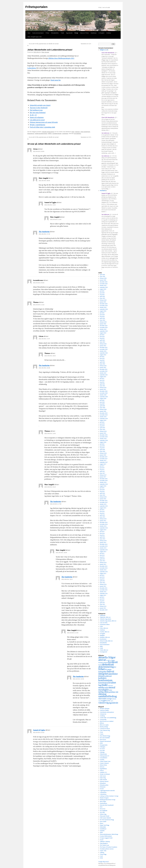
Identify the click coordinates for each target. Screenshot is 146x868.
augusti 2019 (103, 420)
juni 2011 (102, 599)
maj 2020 (102, 404)
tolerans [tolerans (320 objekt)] (114, 699)
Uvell (101, 856)
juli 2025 (102, 291)
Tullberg (102, 853)
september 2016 (104, 484)
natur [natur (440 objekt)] (111, 690)
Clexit (101, 732)
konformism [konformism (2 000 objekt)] (105, 680)
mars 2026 (103, 276)
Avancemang (103, 719)
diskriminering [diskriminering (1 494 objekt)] (106, 667)
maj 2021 (102, 382)
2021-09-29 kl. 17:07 (44, 339)
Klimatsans (103, 787)
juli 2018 (102, 444)
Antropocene (103, 714)
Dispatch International (105, 741)
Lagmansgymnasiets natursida (107, 791)
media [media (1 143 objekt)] (101, 687)
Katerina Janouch (104, 781)
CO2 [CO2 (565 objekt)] (100, 665)
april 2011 (102, 603)
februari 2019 (103, 431)
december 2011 (104, 588)
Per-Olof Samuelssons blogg (107, 820)
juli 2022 (102, 357)
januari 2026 (103, 280)
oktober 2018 (103, 439)
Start (29, 33)
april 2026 (102, 275)
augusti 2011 (103, 595)
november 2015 (104, 502)
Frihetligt (102, 752)
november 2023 (104, 327)
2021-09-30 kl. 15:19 (50, 487)
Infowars (102, 767)
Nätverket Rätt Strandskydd (107, 805)
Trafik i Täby (103, 851)
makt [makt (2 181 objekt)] (105, 685)
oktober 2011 (103, 592)
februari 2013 (103, 563)
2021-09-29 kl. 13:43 (56, 220)
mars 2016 (103, 495)
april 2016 (102, 493)
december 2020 (104, 391)
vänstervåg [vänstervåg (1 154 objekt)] (104, 703)
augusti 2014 (103, 530)
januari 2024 (103, 324)
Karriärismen (103, 639)
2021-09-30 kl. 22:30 (73, 633)
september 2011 (104, 594)
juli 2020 (102, 400)
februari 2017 (103, 475)
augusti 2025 (103, 289)
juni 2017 (102, 468)
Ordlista (109, 33)
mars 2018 (103, 451)
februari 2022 (103, 366)
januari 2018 (103, 455)
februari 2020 (103, 409)
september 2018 (104, 440)
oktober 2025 (103, 286)
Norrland (102, 191)
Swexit (102, 840)
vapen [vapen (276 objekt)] (112, 701)
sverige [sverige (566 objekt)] (109, 699)
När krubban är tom (36, 110)
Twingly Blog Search (104, 862)
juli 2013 (102, 553)
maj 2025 (102, 295)
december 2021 (104, 369)
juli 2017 (102, 466)
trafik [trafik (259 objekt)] (100, 701)
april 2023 (102, 340)
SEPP (101, 832)
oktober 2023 (103, 329)
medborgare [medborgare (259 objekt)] (110, 686)
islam (73, 132)
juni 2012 (102, 577)
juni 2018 (102, 446)
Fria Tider (102, 750)
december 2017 (104, 457)
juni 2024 (102, 315)
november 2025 (104, 284)
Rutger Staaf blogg (105, 825)
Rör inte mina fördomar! (38, 113)
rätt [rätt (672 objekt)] (117, 692)
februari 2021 (103, 388)
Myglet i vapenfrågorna (37, 125)
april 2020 (102, 406)
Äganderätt (69, 33)
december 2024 (104, 304)
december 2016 (104, 479)
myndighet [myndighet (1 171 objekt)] (104, 690)
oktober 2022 (103, 351)
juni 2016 (102, 490)
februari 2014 (103, 541)
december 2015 (104, 501)
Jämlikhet (102, 635)
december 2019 (104, 413)
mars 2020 (103, 408)
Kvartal (102, 789)
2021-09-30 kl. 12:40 (50, 434)
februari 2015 (103, 519)
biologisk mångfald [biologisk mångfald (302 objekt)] (103, 663)
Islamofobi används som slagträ (40, 105)
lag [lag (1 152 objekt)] (100, 685)
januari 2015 (103, 521)
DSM (101, 743)
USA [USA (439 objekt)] (108, 701)
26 (107, 50)
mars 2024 (103, 320)
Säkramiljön (103, 827)
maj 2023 (102, 338)
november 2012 (104, 568)
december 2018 (104, 435)
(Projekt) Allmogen (105, 709)
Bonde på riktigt (104, 727)
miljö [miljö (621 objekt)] (106, 688)
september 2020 (104, 397)
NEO (101, 807)
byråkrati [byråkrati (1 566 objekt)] (113, 662)
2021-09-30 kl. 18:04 (61, 553)
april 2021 (102, 384)
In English (101, 33)
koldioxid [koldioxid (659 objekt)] (108, 676)
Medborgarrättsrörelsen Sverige (108, 800)
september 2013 (104, 550)
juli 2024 (102, 313)
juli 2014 (102, 532)
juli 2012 (102, 575)
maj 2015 (102, 513)
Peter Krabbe (103, 822)
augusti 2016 (103, 486)
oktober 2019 (103, 417)
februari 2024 (103, 322)
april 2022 (102, 362)
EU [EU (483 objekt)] (115, 667)
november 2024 (104, 306)
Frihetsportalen (36, 7)
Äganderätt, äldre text (105, 617)
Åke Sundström (44, 232)
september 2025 (104, 287)
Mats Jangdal (45, 52)
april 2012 (102, 581)
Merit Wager (103, 801)
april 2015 (102, 515)
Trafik (62, 33)
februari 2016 (103, 497)
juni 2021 (102, 380)
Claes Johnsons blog (105, 730)
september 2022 (104, 353)
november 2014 (104, 524)
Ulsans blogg (103, 854)
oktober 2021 (103, 373)
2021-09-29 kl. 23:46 (44, 368)
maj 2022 (102, 360)
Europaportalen (104, 745)
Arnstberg (102, 716)
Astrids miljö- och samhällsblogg (108, 718)
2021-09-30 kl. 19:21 (67, 579)
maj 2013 (102, 557)
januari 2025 (103, 302)
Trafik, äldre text (104, 650)
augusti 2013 (103, 552)
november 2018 (104, 437)
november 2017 (104, 459)
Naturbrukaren (104, 803)
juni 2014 (102, 533)
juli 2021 (102, 378)
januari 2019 (103, 433)
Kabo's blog (103, 778)
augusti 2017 (103, 464)
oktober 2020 (103, 395)
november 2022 (104, 349)
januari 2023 (103, 346)
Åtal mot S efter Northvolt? (39, 108)
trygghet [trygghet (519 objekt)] (104, 701)
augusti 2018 (103, 442)
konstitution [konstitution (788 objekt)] (103, 683)
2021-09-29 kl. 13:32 (50, 205)
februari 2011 (103, 606)
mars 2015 (103, 517)
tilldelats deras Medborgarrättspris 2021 (61, 58)
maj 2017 (102, 470)
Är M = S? (33, 115)
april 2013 (102, 559)
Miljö (101, 646)
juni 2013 (102, 555)
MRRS (50, 134)
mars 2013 (103, 561)
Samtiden (102, 831)
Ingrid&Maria (103, 769)
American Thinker (104, 710)
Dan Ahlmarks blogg (105, 736)
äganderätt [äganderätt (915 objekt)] (114, 703)
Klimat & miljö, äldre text (106, 641)
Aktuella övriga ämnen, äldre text (108, 621)
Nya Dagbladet (104, 811)
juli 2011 (102, 597)
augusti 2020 (103, 399)
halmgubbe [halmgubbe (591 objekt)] (102, 672)
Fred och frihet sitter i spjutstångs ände (42, 127)
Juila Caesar (103, 776)
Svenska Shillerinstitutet (106, 836)
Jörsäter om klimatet (105, 774)
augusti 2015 (103, 508)
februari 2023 (103, 344)
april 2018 (102, 450)
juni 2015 (102, 512)
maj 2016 (102, 491)
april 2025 (102, 296)
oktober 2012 (103, 570)
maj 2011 (102, 601)
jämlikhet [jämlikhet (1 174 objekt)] (113, 674)
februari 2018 (103, 453)
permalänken (78, 134)
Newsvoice (103, 809)
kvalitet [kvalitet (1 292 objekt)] (112, 683)
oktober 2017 (103, 460)
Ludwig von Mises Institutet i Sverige (109, 796)
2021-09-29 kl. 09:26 (39, 283)
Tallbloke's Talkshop (105, 842)
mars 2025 (103, 298)
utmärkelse (65, 134)
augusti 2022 (103, 355)
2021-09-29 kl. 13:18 (39, 305)
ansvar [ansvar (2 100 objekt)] (102, 660)
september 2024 (104, 309)
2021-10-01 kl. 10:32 (78, 679)
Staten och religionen (37, 117)
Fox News (102, 749)
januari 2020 (103, 411)
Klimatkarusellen (104, 785)
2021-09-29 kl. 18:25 (50, 356)
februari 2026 (103, 278)
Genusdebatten (104, 758)
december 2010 (104, 610)
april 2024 (102, 318)
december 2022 (104, 347)
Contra (102, 734)
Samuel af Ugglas (39, 730)
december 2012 (104, 566)
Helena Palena (103, 765)
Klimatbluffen (55, 33)
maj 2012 (102, 579)
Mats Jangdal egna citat (35, 37)
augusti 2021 (103, 377)
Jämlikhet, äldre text (105, 637)
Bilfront (102, 723)
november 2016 (104, 481)
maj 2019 (102, 426)
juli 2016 (102, 488)
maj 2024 (102, 317)
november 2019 (104, 415)
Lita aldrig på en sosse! (37, 120)
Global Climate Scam (105, 761)
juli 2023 (102, 335)
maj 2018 (102, 448)
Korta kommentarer (38, 33)
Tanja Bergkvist (104, 843)
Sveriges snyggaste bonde (106, 838)
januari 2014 (103, 542)
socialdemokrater (57, 134)
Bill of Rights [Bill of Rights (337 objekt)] (111, 660)
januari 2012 (103, 586)
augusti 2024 (103, 311)
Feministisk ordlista (105, 624)
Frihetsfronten (103, 754)
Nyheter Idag (103, 814)
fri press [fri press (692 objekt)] (108, 669)
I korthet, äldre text (105, 632)
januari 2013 (103, 564)
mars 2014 (103, 539)
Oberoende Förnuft (105, 816)
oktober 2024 (103, 307)
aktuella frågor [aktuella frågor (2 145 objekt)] (107, 657)
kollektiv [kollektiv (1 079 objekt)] (103, 678)
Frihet (47, 33)
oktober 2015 (103, 504)
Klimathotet (103, 783)
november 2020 (104, 393)
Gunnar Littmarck (104, 763)
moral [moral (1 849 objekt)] (112, 687)
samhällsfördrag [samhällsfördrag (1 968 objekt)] (108, 696)
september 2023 (104, 331)
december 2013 (104, 544)
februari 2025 (103, 300)
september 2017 (104, 462)
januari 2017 (103, 477)
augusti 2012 (103, 573)
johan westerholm (85, 132)
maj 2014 (102, 535)
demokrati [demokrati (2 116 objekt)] (108, 664)
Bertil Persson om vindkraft (107, 721)
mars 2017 (103, 473)
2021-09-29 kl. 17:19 (44, 234)
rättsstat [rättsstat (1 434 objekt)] (102, 694)
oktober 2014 (103, 526)
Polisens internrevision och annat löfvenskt (44, 122)
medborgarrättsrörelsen (41, 134)
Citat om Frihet (84, 33)
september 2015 (104, 506)
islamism (78, 132)
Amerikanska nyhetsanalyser (107, 712)
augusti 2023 (103, 333)
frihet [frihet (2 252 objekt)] (102, 669)
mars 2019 (103, 429)
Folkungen (103, 747)
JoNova (102, 770)
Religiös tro (103, 50)
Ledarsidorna (32, 68)
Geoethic (102, 760)
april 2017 (102, 471)
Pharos (102, 823)
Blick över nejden (104, 725)
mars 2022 (103, 364)
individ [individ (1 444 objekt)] (110, 671)
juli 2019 (102, 422)
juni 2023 (102, 337)
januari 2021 (103, 389)
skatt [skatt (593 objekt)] (100, 699)
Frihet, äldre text (104, 628)
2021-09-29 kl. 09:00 (44, 181)
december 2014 (104, 522)
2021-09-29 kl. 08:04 (39, 151)
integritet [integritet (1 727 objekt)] (103, 674)
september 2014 (104, 528)
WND (101, 858)
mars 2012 (103, 583)
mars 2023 (103, 342)
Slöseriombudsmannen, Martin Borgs (109, 834)
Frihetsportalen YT (105, 756)
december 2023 (104, 326)
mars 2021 (103, 386)
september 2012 (104, 572)
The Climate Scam (104, 845)
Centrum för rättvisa (105, 729)
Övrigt (76, 33)
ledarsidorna (31, 134)
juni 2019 (102, 424)
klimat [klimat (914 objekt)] (101, 676)
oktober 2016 (103, 482)
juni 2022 (102, 358)
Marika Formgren (104, 798)
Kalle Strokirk (103, 780)
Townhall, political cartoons (107, 849)
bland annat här (56, 80)
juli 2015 (102, 510)
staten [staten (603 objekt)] (104, 699)
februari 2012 (103, 584)
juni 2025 (102, 293)
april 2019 (102, 428)
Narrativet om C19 (87, 44)
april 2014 (102, 537)
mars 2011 (103, 604)
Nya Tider (102, 812)
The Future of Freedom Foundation (109, 847)
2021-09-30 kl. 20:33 (39, 733)
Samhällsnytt (103, 829)
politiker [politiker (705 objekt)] (112, 692)
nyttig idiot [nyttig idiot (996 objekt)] (103, 692)
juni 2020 (102, 402)
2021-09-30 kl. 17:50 (56, 504)
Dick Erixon (103, 740)
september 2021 (104, 375)
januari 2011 (103, 608)
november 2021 (104, 371)
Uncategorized (104, 652)
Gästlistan (94, 33)
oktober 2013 (103, 548)
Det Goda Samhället (105, 738)
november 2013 (104, 546)
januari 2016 (103, 499)
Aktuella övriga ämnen (48, 132)
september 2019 (104, 419)
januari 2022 (103, 368)
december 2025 (104, 282)
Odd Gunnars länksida (105, 818)
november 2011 (104, 590)
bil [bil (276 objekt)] (107, 660)
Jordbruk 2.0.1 (104, 772)
